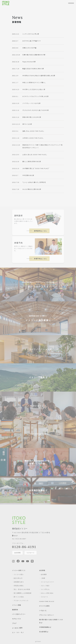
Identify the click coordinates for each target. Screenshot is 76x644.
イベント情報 (17, 605)
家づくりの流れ (19, 597)
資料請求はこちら (40, 231)
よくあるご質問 (17, 628)
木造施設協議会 (45, 627)
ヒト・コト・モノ (18, 632)
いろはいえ (43, 611)
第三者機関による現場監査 (23, 593)
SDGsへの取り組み (47, 593)
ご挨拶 (43, 578)
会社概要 (44, 574)
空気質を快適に (19, 586)
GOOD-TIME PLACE (47, 601)
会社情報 (18, 553)
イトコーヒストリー (47, 582)
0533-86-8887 (19, 539)
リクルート (31, 553)
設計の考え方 (18, 578)
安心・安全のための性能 (22, 589)
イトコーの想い (19, 574)
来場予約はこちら (40, 259)
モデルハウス (17, 619)
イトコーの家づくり (19, 570)
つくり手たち (45, 589)
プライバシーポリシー (47, 615)
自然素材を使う (19, 582)
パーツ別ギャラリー (19, 614)
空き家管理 (44, 632)
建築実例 (15, 610)
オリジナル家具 (44, 606)
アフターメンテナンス (21, 601)
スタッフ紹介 (45, 586)
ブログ (14, 623)
